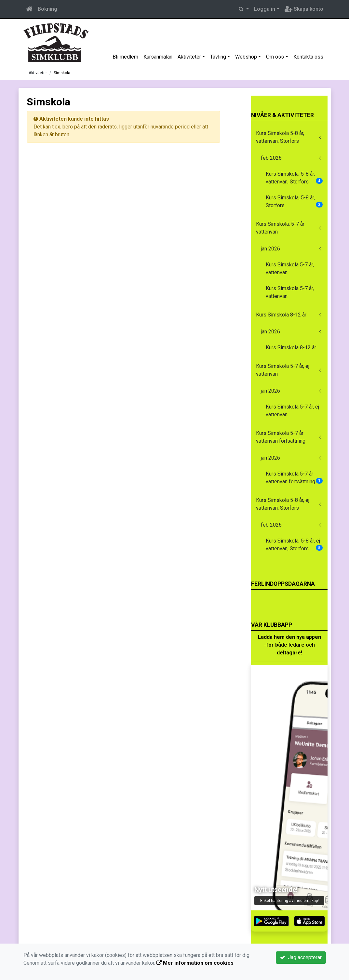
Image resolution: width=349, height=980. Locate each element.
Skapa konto (304, 9)
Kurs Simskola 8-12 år (281, 315)
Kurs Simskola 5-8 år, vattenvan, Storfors (280, 137)
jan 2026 (270, 249)
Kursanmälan (158, 57)
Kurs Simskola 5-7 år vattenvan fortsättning (281, 437)
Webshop (246, 57)
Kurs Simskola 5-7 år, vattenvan (290, 268)
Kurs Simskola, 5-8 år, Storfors (294, 201)
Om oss (275, 57)
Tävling (218, 57)
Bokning (47, 9)
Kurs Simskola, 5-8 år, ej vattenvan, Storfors (294, 545)
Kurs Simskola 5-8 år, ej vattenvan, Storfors (283, 504)
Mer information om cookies (195, 963)
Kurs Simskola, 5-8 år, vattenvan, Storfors (294, 178)
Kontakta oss (308, 57)
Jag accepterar (301, 957)
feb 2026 (271, 158)
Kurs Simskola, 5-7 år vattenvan (280, 228)
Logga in (265, 9)
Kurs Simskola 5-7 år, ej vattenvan (283, 370)
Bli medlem (125, 57)
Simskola (62, 73)
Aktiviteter (189, 57)
